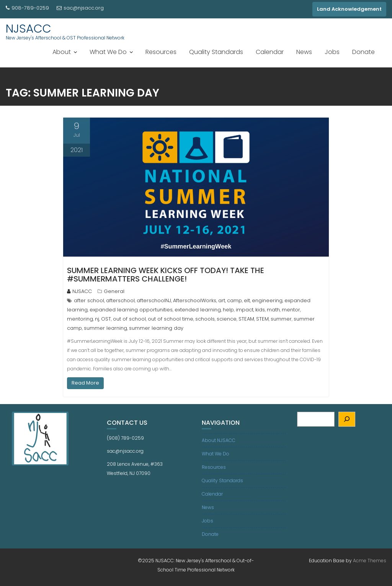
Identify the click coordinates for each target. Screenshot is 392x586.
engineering (267, 300)
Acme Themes (370, 561)
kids (260, 310)
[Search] (347, 419)
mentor (291, 310)
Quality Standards (216, 52)
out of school (129, 319)
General (114, 291)
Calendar (270, 52)
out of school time (171, 319)
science (227, 319)
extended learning (198, 310)
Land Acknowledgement (349, 9)
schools (205, 319)
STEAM (246, 319)
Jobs (332, 52)
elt (247, 300)
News (304, 52)
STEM (262, 319)
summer (281, 319)
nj (97, 319)
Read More (85, 383)
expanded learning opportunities (131, 310)
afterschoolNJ (154, 300)
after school (89, 300)
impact (245, 310)
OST (106, 319)
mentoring (80, 319)
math (273, 310)
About (62, 52)
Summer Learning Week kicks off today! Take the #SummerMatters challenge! (166, 275)
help (228, 310)
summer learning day (156, 328)
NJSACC (29, 29)
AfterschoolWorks (195, 300)
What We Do (108, 52)
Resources (161, 52)
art (222, 300)
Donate (363, 52)
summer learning (105, 328)
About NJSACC (219, 440)
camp (234, 300)
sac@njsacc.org (80, 8)
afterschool (120, 300)
